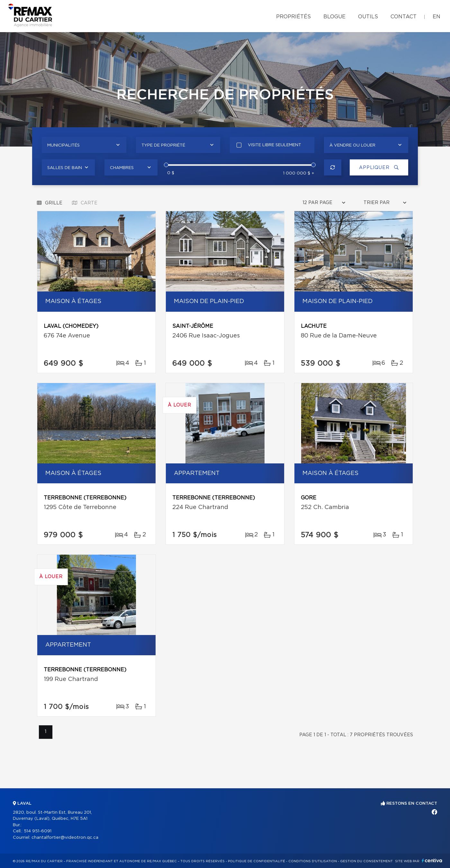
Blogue (334, 17)
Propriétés (293, 17)
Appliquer (378, 168)
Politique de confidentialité (256, 861)
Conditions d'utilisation (313, 861)
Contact (404, 17)
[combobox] (84, 145)
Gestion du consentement (366, 861)
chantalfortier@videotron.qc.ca (65, 838)
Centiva (432, 860)
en (437, 17)
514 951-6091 (38, 831)
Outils (368, 17)
